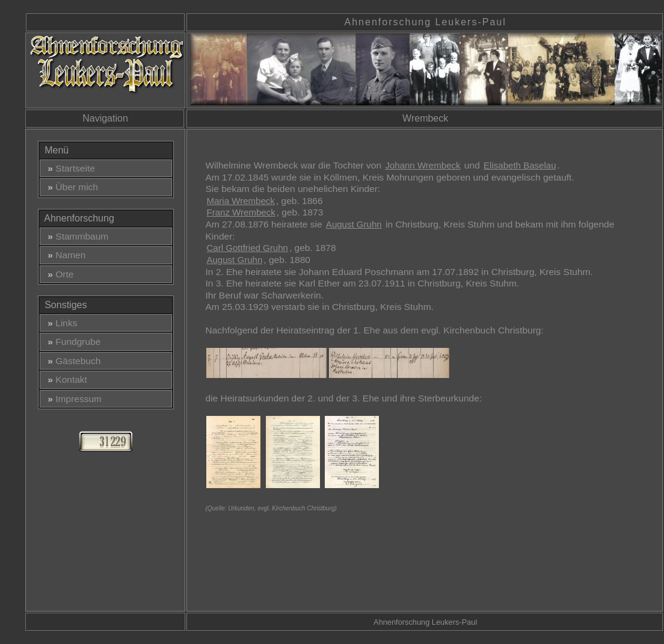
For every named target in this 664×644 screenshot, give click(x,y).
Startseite (69, 168)
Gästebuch (72, 361)
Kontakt (65, 379)
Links (60, 323)
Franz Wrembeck (241, 212)
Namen (64, 255)
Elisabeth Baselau (520, 165)
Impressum (72, 399)
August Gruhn (354, 224)
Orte (58, 274)
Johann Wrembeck (423, 165)
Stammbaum (76, 236)
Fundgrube (72, 342)
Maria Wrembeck (240, 201)
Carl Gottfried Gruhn (247, 248)
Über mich (70, 187)
